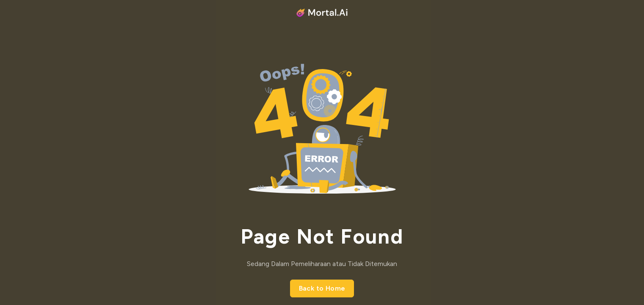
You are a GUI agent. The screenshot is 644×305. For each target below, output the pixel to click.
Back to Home (322, 288)
